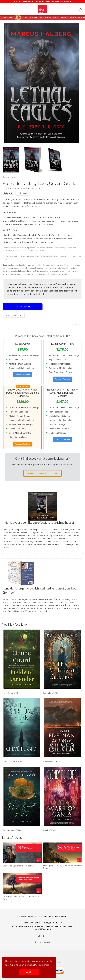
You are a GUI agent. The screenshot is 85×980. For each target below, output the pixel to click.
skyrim (6, 271)
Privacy (46, 923)
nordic (58, 268)
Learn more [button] (44, 965)
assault (33, 268)
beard (62, 265)
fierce (23, 271)
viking (28, 271)
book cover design (25, 274)
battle (5, 268)
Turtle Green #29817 (12, 693)
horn (79, 265)
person (47, 265)
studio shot (59, 271)
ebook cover (53, 274)
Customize (23, 307)
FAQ (13, 926)
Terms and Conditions (32, 923)
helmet (69, 265)
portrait (35, 265)
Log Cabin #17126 (51, 693)
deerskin (65, 268)
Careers (70, 926)
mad (11, 271)
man (29, 265)
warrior (73, 268)
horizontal (17, 268)
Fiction (6, 177)
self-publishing (40, 274)
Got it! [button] (29, 972)
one (52, 271)
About (18, 926)
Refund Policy (56, 923)
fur (58, 265)
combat (26, 268)
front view (36, 271)
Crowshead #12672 (52, 762)
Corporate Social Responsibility (36, 926)
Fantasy (14, 177)
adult (53, 265)
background (13, 265)
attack (17, 271)
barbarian (45, 271)
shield (41, 265)
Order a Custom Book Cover (42, 473)
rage (10, 268)
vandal (52, 268)
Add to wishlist (14, 315)
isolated (23, 265)
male (76, 271)
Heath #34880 (50, 830)
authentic (68, 271)
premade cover (9, 274)
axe (74, 265)
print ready (63, 274)
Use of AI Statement (43, 929)
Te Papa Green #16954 (13, 762)
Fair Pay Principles (58, 926)
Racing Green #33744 (12, 830)
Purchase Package (23, 375)
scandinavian (42, 268)
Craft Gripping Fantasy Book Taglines (19, 866)
